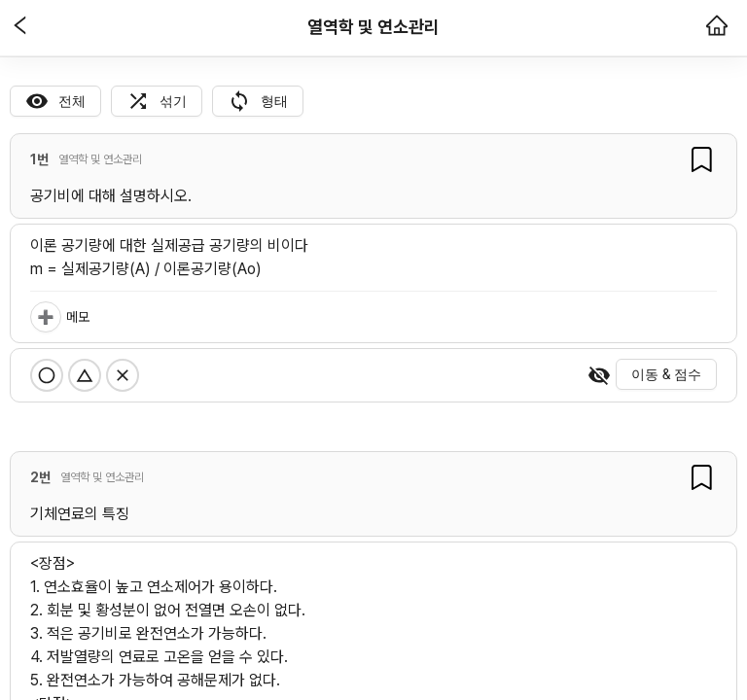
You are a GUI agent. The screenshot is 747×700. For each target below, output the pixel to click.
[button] (20, 27)
